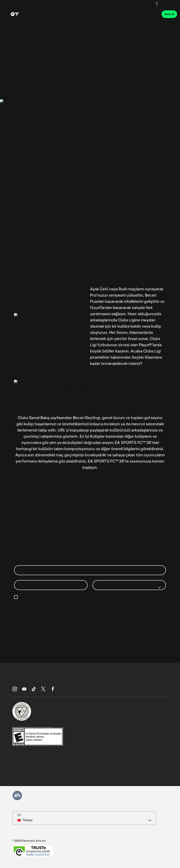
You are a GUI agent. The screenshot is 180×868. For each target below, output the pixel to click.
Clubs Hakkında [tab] (57, 93)
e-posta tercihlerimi (134, 597)
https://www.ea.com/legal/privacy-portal (47, 607)
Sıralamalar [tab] (27, 93)
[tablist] (90, 93)
